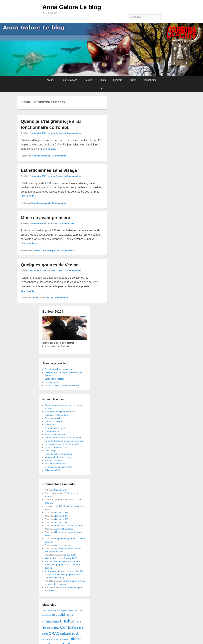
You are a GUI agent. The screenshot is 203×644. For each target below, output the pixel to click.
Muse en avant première (45, 218)
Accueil (50, 80)
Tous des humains (40, 156)
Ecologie (118, 80)
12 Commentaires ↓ (67, 223)
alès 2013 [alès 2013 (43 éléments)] (47, 610)
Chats (103, 80)
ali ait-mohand (51, 558)
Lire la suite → (51, 149)
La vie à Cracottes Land (56, 447)
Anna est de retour (54, 460)
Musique (51, 250)
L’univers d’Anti (69, 80)
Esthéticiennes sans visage (49, 170)
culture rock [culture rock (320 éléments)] (70, 633)
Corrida (88, 80)
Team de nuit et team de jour (58, 454)
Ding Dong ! (50, 451)
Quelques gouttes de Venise (50, 265)
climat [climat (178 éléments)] (55, 628)
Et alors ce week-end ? (56, 434)
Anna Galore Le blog (72, 7)
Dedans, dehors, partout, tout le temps (63, 438)
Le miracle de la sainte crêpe (58, 467)
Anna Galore (56, 133)
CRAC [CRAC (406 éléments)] (54, 633)
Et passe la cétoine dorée (57, 415)
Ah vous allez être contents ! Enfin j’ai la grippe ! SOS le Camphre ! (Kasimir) (63, 565)
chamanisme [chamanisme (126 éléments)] (51, 622)
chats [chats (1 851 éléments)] (66, 621)
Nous (102, 88)
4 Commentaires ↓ (74, 133)
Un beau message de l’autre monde (62, 444)
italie (48, 298)
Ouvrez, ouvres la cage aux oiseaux (62, 385)
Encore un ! (50, 425)
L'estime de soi (52, 382)
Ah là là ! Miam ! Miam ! (56, 428)
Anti (52, 223)
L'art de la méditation (55, 379)
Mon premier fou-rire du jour (58, 457)
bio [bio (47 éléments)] (54, 615)
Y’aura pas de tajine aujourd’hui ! (60, 412)
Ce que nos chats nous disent (59, 369)
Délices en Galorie (53, 470)
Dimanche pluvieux (54, 421)
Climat (133, 80)
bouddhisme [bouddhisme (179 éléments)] (65, 615)
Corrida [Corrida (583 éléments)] (67, 627)
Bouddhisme (150, 80)
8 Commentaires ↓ (74, 271)
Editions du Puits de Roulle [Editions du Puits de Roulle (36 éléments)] (55, 639)
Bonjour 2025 (62, 513)
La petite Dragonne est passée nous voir (64, 441)
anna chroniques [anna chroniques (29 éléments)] (75, 611)
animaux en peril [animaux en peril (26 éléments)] (60, 611)
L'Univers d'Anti (39, 250)
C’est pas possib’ (53, 418)
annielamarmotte (53, 571)
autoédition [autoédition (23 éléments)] (47, 615)
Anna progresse (52, 431)
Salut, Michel (60, 490)
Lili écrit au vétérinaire (55, 464)
